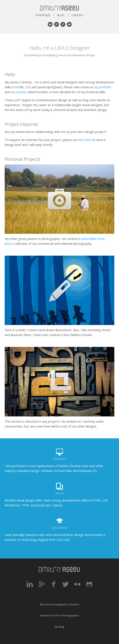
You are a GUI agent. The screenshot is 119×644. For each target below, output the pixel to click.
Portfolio (43, 15)
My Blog (59, 627)
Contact (77, 15)
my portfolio (102, 87)
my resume (19, 92)
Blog (61, 15)
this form (85, 140)
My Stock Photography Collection (60, 604)
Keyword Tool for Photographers (60, 615)
